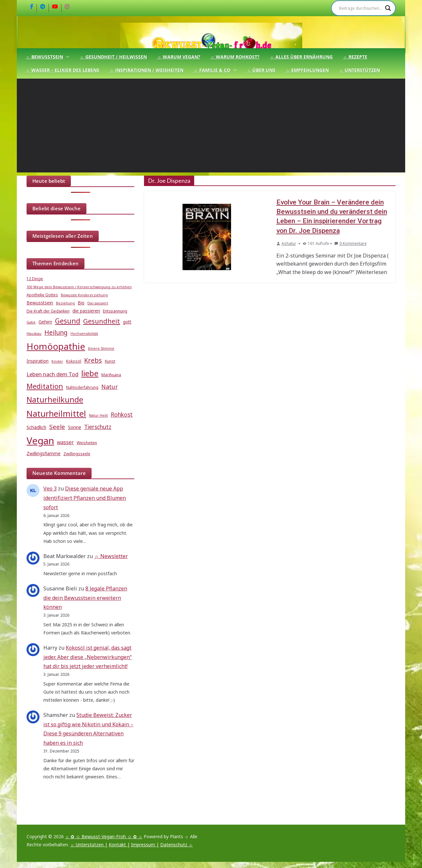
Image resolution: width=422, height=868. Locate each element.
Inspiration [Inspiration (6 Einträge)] (38, 361)
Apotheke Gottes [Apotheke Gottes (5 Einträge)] (42, 295)
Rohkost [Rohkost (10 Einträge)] (122, 415)
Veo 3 (50, 489)
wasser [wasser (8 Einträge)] (65, 442)
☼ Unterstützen (360, 70)
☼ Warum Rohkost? (235, 57)
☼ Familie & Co (212, 70)
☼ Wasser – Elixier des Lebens (63, 70)
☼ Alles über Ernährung (301, 57)
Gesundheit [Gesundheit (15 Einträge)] (102, 321)
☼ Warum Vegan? (179, 57)
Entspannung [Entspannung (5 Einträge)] (115, 311)
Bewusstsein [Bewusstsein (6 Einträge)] (40, 303)
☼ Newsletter (111, 556)
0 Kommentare (350, 243)
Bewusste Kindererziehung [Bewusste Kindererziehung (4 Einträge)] (84, 295)
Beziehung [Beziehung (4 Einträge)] (65, 303)
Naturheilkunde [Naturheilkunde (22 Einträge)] (55, 400)
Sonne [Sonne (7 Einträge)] (75, 427)
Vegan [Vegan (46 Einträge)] (40, 441)
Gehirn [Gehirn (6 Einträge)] (45, 322)
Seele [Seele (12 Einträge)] (57, 427)
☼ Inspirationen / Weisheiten (147, 70)
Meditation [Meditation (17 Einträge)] (45, 386)
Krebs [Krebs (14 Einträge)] (93, 360)
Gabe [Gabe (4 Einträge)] (31, 322)
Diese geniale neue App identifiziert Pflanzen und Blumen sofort (85, 498)
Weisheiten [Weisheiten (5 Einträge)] (87, 443)
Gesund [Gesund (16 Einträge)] (68, 321)
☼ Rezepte (355, 57)
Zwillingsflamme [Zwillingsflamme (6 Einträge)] (44, 454)
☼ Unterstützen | (89, 845)
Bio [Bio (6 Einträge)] (81, 303)
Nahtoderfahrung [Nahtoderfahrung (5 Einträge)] (82, 387)
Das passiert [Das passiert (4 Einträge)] (98, 303)
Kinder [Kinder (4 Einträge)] (57, 361)
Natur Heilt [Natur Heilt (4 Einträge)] (98, 415)
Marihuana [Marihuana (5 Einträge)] (111, 375)
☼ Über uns (261, 70)
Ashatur (289, 243)
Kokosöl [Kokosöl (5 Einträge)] (74, 361)
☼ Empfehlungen (307, 70)
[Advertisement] (211, 127)
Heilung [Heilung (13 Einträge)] (56, 332)
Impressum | (145, 845)
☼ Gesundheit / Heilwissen (113, 57)
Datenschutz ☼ (177, 845)
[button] (66, 57)
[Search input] (361, 8)
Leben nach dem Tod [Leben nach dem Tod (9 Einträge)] (52, 374)
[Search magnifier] (388, 8)
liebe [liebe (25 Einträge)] (90, 373)
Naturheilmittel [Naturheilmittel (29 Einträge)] (56, 414)
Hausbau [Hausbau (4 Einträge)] (34, 334)
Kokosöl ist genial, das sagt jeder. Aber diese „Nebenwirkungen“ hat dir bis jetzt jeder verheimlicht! (88, 657)
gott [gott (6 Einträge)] (127, 322)
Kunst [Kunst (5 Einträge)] (110, 361)
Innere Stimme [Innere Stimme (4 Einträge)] (101, 348)
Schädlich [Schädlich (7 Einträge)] (36, 427)
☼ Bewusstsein (44, 57)
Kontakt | (119, 845)
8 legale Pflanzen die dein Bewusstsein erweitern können (85, 598)
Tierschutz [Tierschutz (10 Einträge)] (98, 427)
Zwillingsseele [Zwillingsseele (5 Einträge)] (77, 454)
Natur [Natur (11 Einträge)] (110, 387)
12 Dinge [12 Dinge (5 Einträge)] (35, 279)
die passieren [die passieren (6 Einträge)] (86, 311)
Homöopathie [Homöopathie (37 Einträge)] (56, 346)
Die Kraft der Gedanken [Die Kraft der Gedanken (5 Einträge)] (48, 311)
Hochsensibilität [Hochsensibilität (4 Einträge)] (84, 334)
